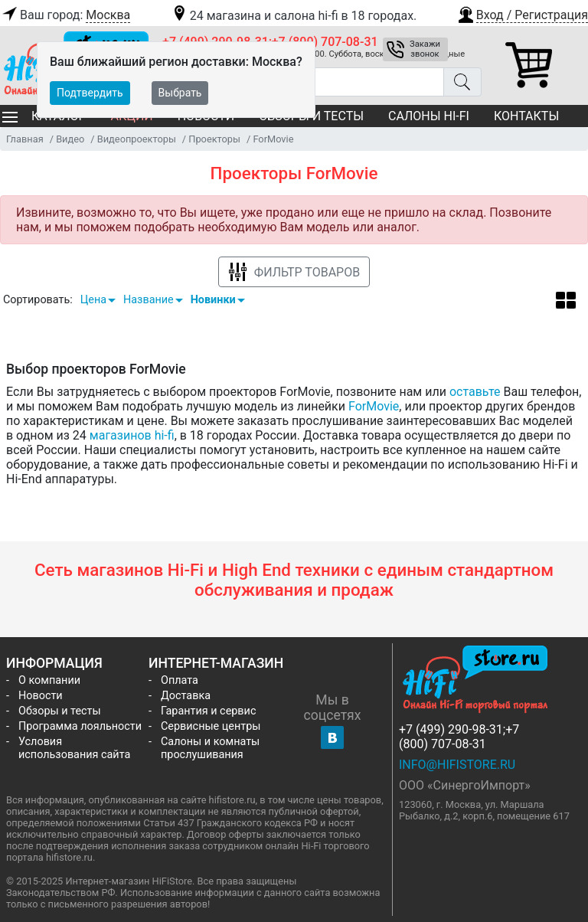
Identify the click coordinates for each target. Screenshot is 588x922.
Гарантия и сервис (208, 711)
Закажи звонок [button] (425, 49)
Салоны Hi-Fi (429, 116)
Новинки (213, 300)
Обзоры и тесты (60, 711)
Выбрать (180, 93)
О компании (49, 680)
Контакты (526, 116)
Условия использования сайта (74, 748)
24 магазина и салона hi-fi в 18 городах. (294, 16)
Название (149, 300)
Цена (93, 300)
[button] (522, 13)
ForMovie (374, 406)
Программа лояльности (80, 726)
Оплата (180, 680)
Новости (41, 696)
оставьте (475, 392)
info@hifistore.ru (457, 765)
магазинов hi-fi (132, 435)
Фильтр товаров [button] (294, 272)
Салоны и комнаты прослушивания (210, 748)
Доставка (186, 696)
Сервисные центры (211, 726)
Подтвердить (90, 93)
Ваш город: (65, 15)
